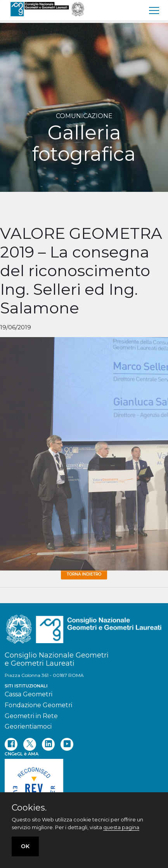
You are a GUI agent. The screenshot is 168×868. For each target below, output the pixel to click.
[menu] (154, 10)
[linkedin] (48, 744)
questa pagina (121, 827)
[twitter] (30, 744)
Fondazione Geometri (38, 705)
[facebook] (11, 744)
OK (25, 846)
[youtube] (67, 744)
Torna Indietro (84, 574)
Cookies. (29, 808)
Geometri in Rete (31, 716)
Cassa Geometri (29, 694)
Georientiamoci (28, 726)
